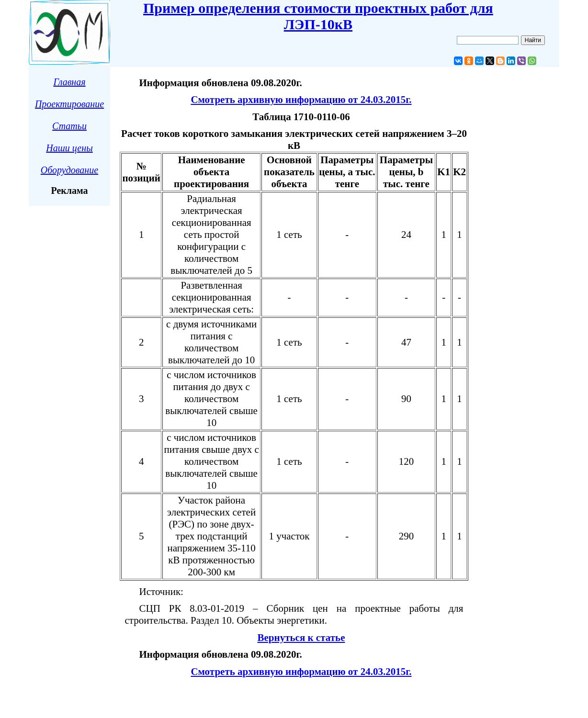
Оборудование (69, 170)
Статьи (69, 126)
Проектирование (69, 104)
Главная (69, 82)
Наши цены (69, 148)
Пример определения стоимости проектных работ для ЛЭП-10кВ (318, 16)
